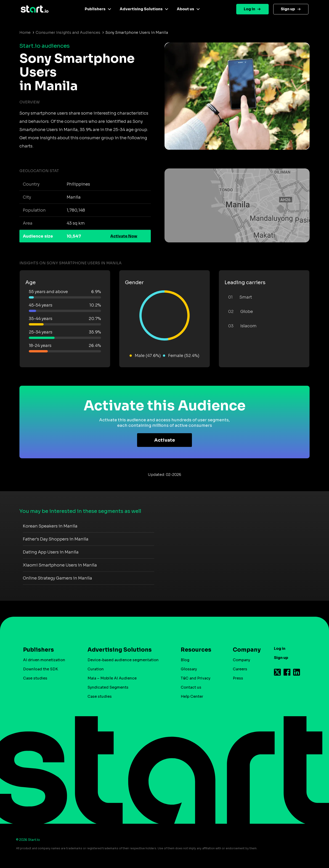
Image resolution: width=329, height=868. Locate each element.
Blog (185, 660)
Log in (249, 9)
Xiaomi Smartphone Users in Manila (60, 565)
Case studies (35, 678)
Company (245, 650)
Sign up (288, 9)
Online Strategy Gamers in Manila (57, 578)
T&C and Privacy (196, 678)
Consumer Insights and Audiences (68, 33)
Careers (240, 669)
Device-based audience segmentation (123, 660)
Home (25, 33)
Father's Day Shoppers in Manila (56, 539)
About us (186, 9)
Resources (196, 650)
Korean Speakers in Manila (50, 526)
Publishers (95, 9)
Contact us (191, 687)
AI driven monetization (44, 660)
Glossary (189, 669)
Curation (96, 669)
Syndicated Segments (108, 687)
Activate (165, 440)
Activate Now (124, 236)
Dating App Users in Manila (51, 552)
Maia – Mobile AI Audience (112, 678)
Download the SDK (41, 669)
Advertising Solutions (141, 9)
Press (238, 678)
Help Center (192, 696)
